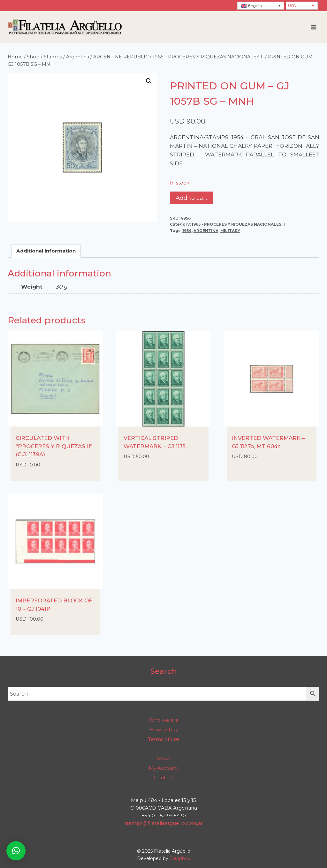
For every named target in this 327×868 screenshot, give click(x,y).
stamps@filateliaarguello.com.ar (164, 823)
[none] (261, 6)
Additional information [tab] (46, 251)
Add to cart (192, 198)
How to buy (164, 730)
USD (292, 6)
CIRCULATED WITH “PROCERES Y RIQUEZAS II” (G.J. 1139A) (54, 446)
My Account (163, 768)
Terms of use (164, 739)
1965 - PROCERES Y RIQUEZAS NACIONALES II (238, 224)
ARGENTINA (206, 231)
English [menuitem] (255, 6)
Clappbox (180, 858)
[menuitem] (261, 6)
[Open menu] (313, 27)
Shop (163, 758)
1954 (187, 231)
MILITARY (230, 231)
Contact (164, 777)
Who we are (164, 720)
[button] (149, 81)
